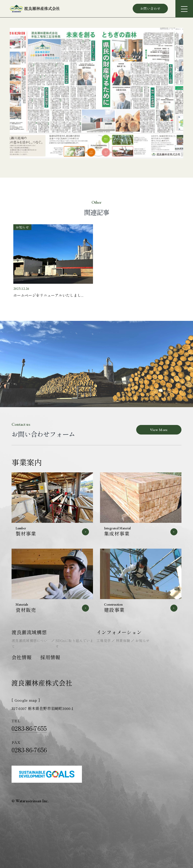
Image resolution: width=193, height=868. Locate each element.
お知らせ (142, 640)
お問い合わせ (150, 8)
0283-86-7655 (29, 728)
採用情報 (50, 657)
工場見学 (104, 640)
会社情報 (22, 657)
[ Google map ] (26, 700)
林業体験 (123, 640)
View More (159, 430)
